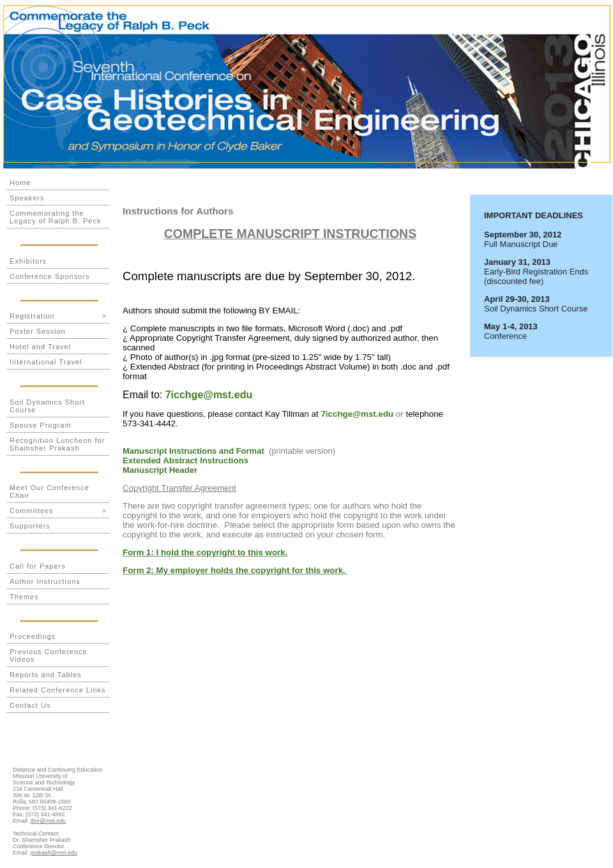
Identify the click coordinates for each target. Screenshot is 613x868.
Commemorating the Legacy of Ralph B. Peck (55, 217)
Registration (58, 316)
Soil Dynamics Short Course (47, 406)
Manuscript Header (160, 470)
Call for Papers (38, 566)
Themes (24, 597)
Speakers (27, 198)
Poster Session (38, 331)
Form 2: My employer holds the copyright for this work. (234, 570)
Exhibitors (28, 261)
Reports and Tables (46, 675)
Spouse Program (41, 425)
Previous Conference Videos (49, 655)
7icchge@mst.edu (209, 395)
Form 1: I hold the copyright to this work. (205, 552)
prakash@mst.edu (54, 853)
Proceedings (33, 636)
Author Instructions (45, 581)
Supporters (30, 526)
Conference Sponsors (49, 276)
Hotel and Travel (40, 347)
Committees (58, 511)
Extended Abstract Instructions (185, 460)
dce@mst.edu (49, 821)
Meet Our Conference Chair (49, 491)
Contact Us (30, 705)
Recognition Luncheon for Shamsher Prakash (57, 444)
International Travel (46, 362)
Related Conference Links (58, 690)
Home (20, 183)
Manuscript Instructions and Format (193, 451)
